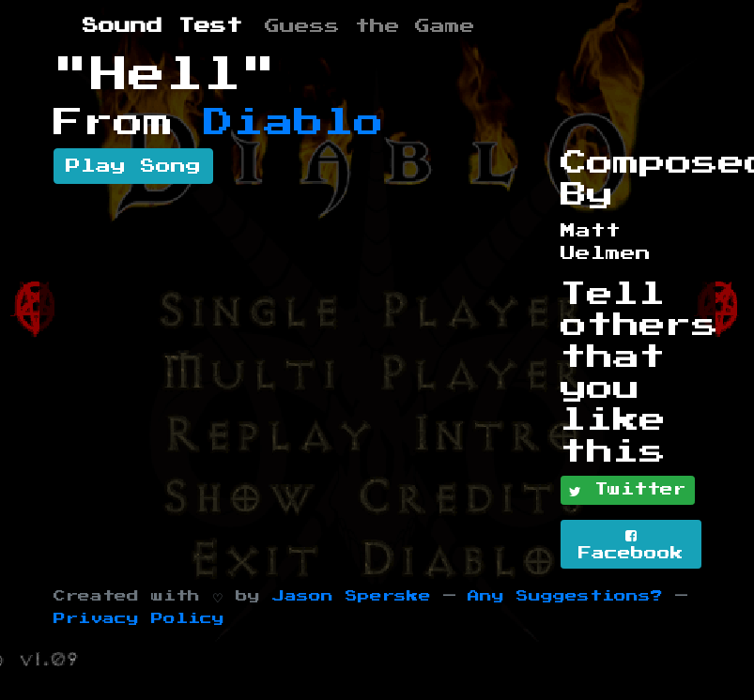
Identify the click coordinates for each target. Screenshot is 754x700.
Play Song (133, 166)
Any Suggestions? (565, 596)
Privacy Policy (139, 619)
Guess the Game (370, 26)
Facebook (631, 545)
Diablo (294, 123)
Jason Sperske (352, 596)
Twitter (628, 491)
